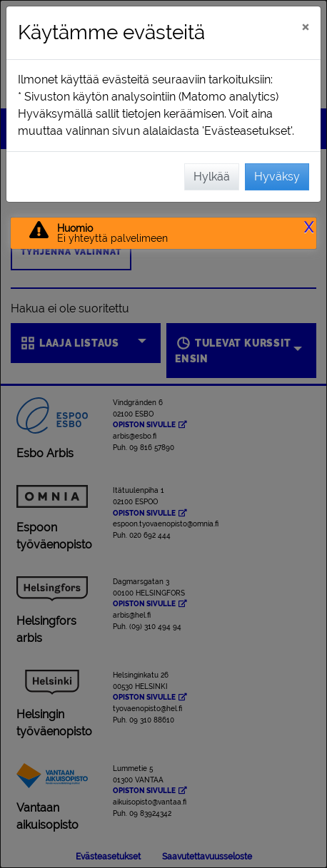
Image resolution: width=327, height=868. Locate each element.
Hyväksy (277, 177)
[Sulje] (305, 26)
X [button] (309, 228)
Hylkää (212, 177)
